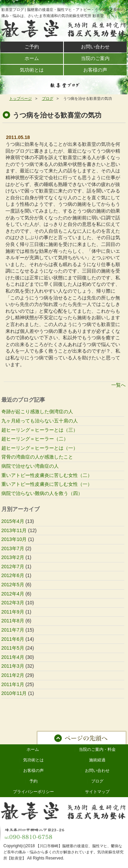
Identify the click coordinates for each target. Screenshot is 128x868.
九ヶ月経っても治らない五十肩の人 (40, 421)
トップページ (20, 98)
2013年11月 (14, 530)
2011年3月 (13, 666)
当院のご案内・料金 (97, 749)
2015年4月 (13, 521)
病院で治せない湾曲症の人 (30, 466)
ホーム (33, 749)
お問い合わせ (97, 771)
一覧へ (118, 385)
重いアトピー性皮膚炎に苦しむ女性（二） (47, 475)
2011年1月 (13, 684)
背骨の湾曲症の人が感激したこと (37, 457)
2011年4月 (13, 657)
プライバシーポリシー (33, 792)
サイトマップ (97, 792)
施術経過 (97, 760)
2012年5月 (13, 585)
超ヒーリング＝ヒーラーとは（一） (40, 448)
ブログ (48, 98)
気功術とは (33, 760)
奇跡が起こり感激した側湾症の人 (37, 412)
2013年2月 (13, 557)
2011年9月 (13, 612)
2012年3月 (13, 603)
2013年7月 (13, 548)
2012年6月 (13, 575)
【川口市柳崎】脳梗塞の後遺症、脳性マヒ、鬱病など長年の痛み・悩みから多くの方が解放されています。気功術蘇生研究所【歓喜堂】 (63, 852)
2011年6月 (13, 639)
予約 (33, 781)
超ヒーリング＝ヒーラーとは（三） (40, 430)
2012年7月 (13, 567)
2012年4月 (13, 594)
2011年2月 (13, 675)
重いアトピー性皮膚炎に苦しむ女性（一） (47, 484)
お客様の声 (33, 771)
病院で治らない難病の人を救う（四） (42, 493)
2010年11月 (14, 693)
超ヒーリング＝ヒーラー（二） (35, 439)
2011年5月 (13, 648)
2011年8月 (13, 621)
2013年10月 (14, 539)
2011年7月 (13, 630)
